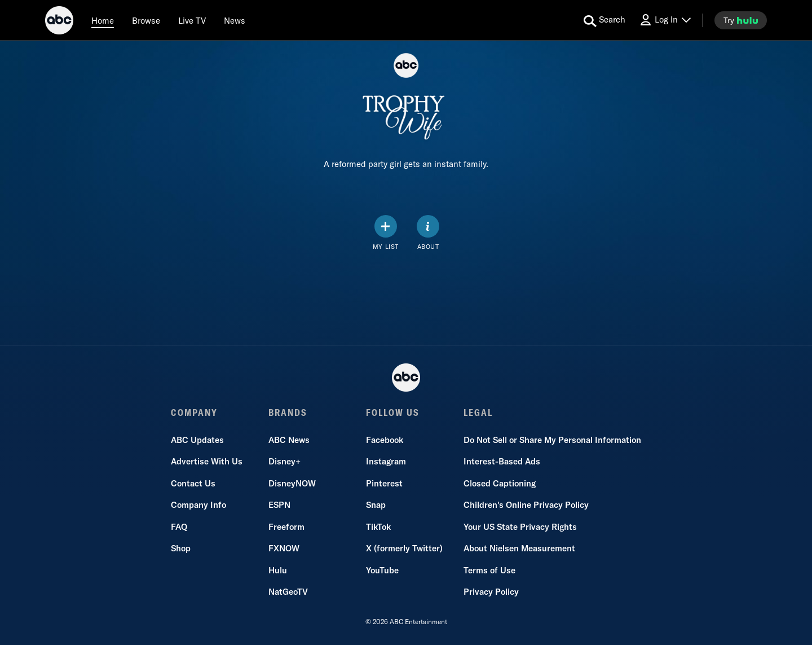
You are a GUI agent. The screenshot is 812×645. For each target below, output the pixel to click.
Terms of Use (489, 570)
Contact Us (193, 483)
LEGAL (478, 413)
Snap (376, 505)
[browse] (146, 20)
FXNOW (284, 548)
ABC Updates (197, 440)
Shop (181, 548)
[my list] (386, 233)
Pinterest (384, 483)
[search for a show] (604, 20)
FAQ (179, 527)
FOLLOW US (393, 413)
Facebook (385, 440)
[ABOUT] (428, 233)
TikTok (378, 527)
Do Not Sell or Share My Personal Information (552, 440)
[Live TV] (192, 20)
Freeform (286, 527)
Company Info (198, 505)
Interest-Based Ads (502, 461)
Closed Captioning (500, 483)
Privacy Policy (491, 592)
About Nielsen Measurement (519, 548)
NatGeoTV (288, 592)
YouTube (382, 570)
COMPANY (194, 413)
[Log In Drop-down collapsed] (665, 20)
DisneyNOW (292, 483)
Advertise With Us (207, 461)
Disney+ (284, 461)
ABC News (289, 440)
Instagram (386, 461)
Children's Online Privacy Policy (526, 505)
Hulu (278, 570)
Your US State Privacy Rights (520, 527)
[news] (235, 20)
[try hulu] (741, 20)
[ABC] (59, 22)
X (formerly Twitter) (404, 548)
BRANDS (288, 413)
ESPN (279, 505)
